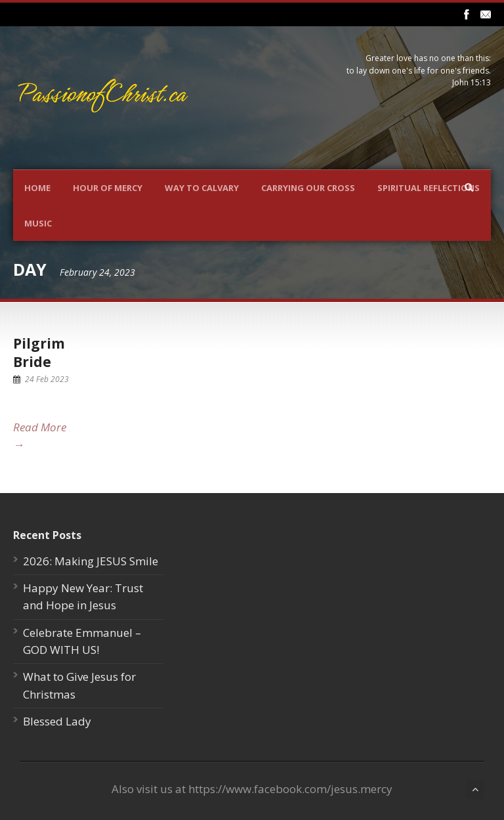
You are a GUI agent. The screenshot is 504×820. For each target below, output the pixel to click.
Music (38, 223)
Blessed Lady (57, 721)
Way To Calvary (202, 188)
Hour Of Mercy (108, 188)
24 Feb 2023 (47, 379)
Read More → (40, 436)
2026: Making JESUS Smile (91, 561)
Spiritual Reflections (429, 188)
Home (37, 188)
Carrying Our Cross (308, 188)
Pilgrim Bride (39, 352)
